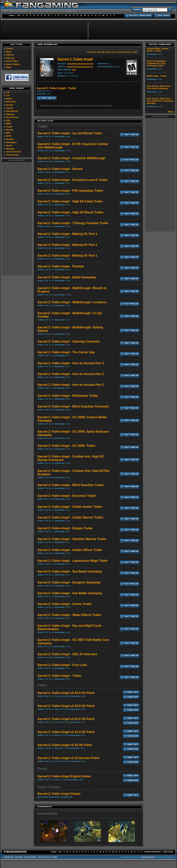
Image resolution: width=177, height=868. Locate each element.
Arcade (9, 105)
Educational (12, 111)
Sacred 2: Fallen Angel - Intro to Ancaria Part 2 (71, 374)
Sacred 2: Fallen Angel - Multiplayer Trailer (68, 396)
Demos (9, 49)
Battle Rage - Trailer (157, 76)
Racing (9, 130)
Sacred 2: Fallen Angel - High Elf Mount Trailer (70, 212)
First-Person (12, 117)
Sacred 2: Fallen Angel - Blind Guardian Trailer (71, 485)
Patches (10, 55)
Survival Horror (13, 152)
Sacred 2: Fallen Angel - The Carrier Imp (66, 352)
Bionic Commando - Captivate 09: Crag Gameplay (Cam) (157, 63)
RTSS (9, 136)
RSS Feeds (168, 852)
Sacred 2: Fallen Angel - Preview (61, 266)
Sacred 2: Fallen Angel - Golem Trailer (65, 604)
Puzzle (9, 127)
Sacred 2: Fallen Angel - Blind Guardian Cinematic (73, 406)
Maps (9, 67)
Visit (74, 70)
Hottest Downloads (153, 852)
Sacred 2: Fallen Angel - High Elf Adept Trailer (70, 201)
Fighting (10, 114)
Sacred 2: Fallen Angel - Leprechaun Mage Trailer (73, 561)
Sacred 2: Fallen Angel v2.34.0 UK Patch (66, 706)
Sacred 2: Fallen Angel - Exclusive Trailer (67, 496)
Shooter (10, 139)
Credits (54, 857)
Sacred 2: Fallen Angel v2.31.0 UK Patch (66, 732)
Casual (9, 108)
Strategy (10, 149)
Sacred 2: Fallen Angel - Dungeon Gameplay (69, 582)
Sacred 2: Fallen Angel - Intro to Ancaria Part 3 (71, 363)
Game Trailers (13, 64)
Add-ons (10, 58)
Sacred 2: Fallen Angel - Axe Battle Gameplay (70, 593)
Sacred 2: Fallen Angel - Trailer (59, 676)
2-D (8, 92)
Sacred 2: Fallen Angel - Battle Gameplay (67, 277)
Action (9, 99)
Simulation (11, 142)
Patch (42, 685)
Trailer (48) (91, 52)
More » (171, 111)
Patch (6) (101, 52)
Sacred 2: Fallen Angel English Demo (64, 776)
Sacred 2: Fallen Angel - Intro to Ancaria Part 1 (71, 385)
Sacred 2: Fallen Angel (75, 59)
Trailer (42, 126)
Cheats (134, 52)
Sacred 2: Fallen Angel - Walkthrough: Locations (72, 302)
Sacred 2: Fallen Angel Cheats (59, 794)
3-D (8, 95)
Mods (9, 52)
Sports (9, 145)
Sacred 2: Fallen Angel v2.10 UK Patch (65, 745)
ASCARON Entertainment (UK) (80, 64)
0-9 (19, 15)
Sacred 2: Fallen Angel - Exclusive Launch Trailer (73, 180)
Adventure (11, 102)
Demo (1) (110, 52)
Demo (42, 769)
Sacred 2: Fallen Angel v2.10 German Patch (68, 758)
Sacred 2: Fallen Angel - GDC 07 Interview (67, 654)
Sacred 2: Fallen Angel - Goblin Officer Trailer (70, 550)
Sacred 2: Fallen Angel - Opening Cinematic (69, 341)
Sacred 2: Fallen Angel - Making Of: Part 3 (67, 234)
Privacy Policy (30, 857)
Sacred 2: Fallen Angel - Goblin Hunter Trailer (70, 507)
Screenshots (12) (123, 52)
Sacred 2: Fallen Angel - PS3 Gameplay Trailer (70, 191)
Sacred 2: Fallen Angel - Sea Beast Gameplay (70, 571)
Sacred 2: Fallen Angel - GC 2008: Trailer (66, 446)
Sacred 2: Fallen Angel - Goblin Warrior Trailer (70, 517)
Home (12, 15)
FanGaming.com (148, 857)
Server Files (12, 61)
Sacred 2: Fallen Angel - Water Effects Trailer (69, 615)
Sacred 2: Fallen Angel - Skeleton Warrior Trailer (72, 539)
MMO (8, 123)
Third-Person (12, 155)
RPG (8, 133)
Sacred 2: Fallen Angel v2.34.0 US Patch (66, 693)
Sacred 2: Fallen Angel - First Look (62, 665)
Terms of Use (44, 857)
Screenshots (47, 814)
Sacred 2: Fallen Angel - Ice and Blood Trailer (70, 133)
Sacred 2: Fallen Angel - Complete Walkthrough (71, 158)
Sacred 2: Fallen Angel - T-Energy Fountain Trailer (73, 223)
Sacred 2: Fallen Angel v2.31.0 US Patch (66, 719)
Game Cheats (48, 787)
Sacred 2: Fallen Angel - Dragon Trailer (65, 528)
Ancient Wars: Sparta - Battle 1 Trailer (158, 50)
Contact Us (8, 857)
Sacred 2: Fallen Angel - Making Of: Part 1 (67, 256)
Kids (8, 120)
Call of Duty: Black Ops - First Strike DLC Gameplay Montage (160, 101)
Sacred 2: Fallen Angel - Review (60, 169)
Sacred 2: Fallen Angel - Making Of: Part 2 (67, 245)
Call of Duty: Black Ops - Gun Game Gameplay (159, 87)
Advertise (19, 857)
